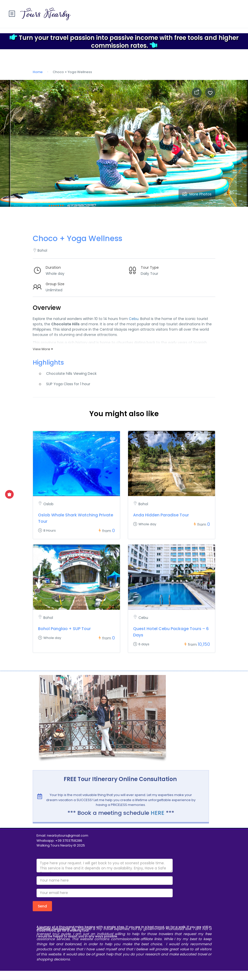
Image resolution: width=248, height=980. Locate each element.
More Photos (197, 194)
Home (38, 72)
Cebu (134, 319)
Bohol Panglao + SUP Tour (64, 629)
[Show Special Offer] (9, 494)
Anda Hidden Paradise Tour (161, 515)
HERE (157, 813)
